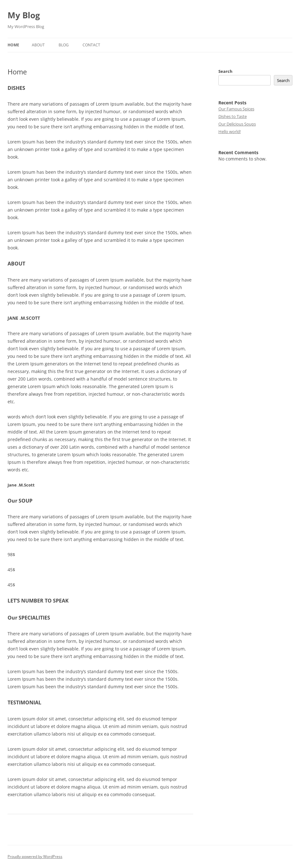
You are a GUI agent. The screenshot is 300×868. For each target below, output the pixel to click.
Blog (64, 45)
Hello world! (230, 131)
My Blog (24, 15)
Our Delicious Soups (237, 124)
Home (13, 45)
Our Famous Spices (236, 109)
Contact (91, 45)
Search (225, 71)
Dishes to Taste (233, 116)
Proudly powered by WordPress (35, 856)
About (38, 45)
